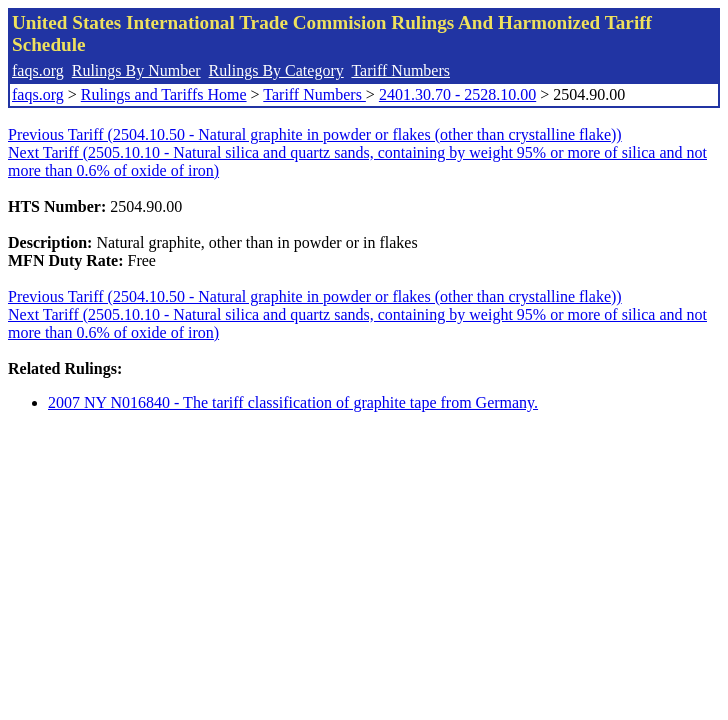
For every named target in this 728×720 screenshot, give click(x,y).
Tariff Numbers (400, 70)
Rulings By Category (276, 70)
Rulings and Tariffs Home (164, 94)
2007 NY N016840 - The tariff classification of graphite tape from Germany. (293, 402)
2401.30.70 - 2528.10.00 (457, 94)
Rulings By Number (136, 70)
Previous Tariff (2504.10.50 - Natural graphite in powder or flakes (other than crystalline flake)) (315, 134)
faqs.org (38, 70)
